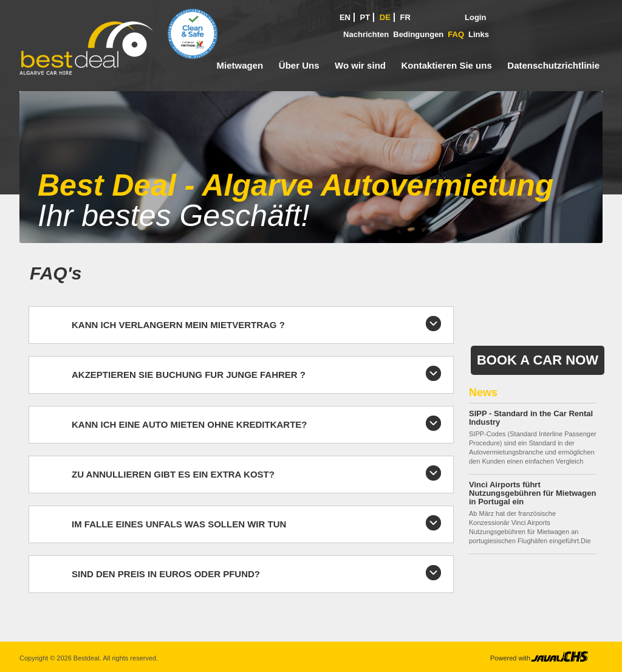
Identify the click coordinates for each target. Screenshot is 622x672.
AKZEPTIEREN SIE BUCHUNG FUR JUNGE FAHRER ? (189, 375)
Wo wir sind (360, 65)
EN (345, 17)
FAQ (456, 34)
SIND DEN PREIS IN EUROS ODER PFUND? (166, 574)
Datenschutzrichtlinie (553, 65)
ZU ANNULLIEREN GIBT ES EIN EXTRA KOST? (173, 474)
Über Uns (299, 65)
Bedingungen (418, 34)
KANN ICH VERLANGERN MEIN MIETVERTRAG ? (178, 325)
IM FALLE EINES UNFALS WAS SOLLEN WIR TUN (179, 524)
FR (405, 17)
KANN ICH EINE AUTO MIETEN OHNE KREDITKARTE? (190, 424)
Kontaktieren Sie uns (447, 65)
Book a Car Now (538, 360)
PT (365, 17)
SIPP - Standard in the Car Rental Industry (531, 418)
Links (479, 34)
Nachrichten (366, 34)
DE (385, 17)
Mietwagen (240, 65)
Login (475, 17)
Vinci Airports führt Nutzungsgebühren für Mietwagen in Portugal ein (532, 493)
